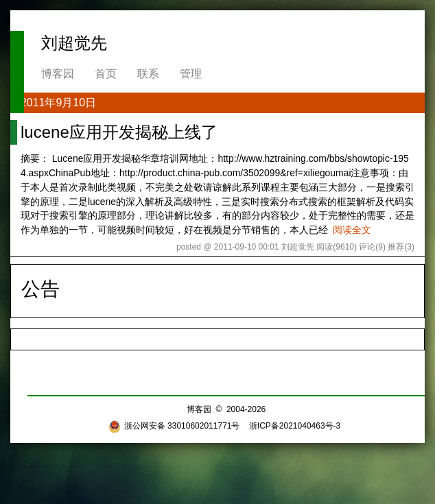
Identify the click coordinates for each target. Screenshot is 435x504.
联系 (148, 74)
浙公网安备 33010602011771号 (174, 426)
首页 (106, 74)
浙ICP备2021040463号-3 (295, 426)
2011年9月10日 (58, 103)
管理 (191, 74)
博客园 (58, 74)
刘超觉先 (74, 43)
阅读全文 (352, 230)
